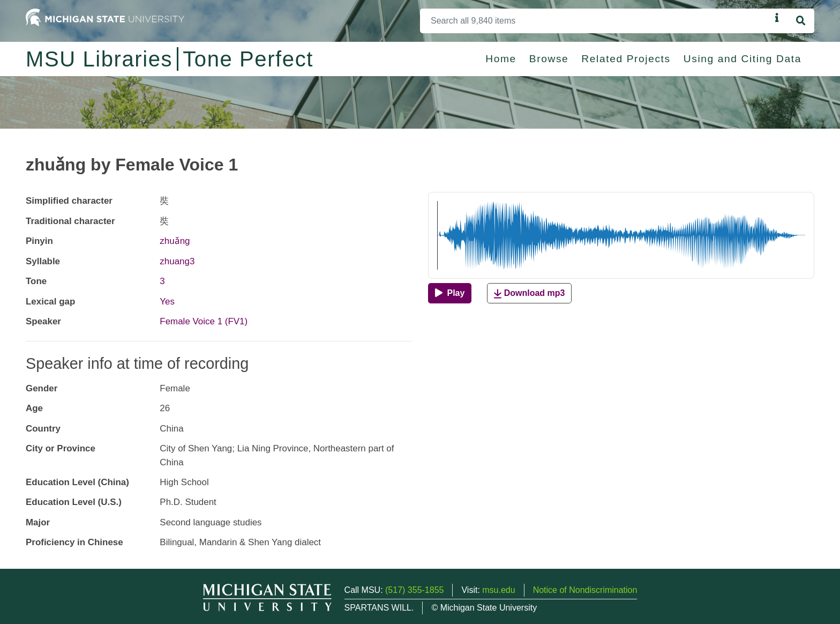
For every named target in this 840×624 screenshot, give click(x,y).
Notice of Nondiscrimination (585, 590)
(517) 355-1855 (414, 590)
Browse (549, 59)
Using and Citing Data (742, 59)
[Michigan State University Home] (105, 17)
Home (501, 59)
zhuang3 (177, 261)
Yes (167, 302)
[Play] (450, 293)
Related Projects (626, 59)
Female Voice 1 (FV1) (204, 321)
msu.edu (498, 590)
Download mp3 (529, 294)
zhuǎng (175, 241)
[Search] (595, 21)
